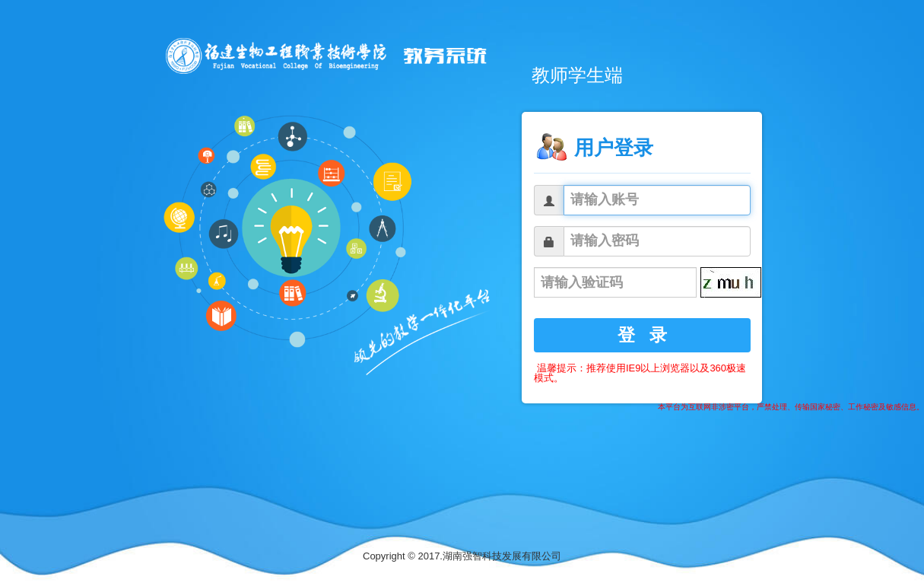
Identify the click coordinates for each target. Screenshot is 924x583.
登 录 (643, 335)
